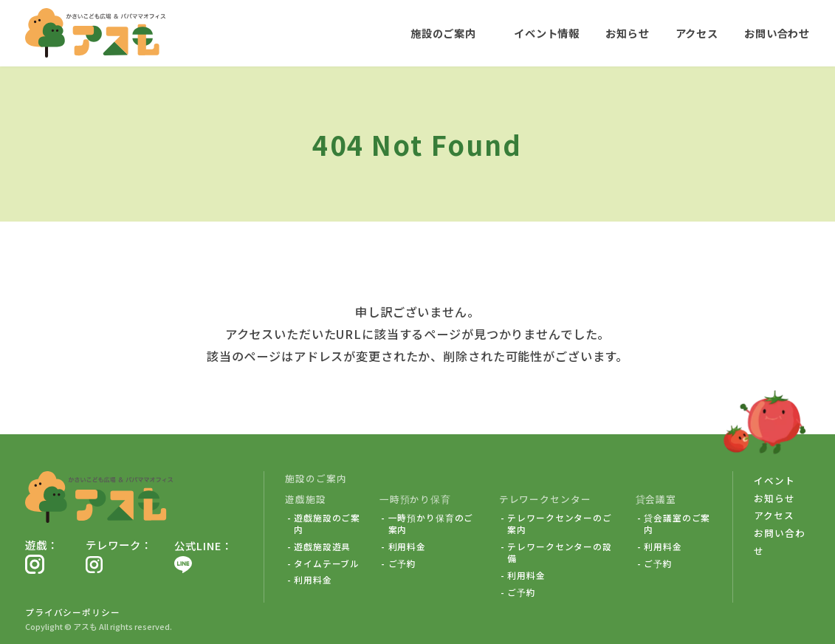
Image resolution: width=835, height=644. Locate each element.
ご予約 (403, 563)
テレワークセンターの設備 (560, 552)
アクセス (696, 33)
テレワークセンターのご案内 (560, 524)
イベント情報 (547, 33)
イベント (774, 480)
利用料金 (313, 580)
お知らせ (627, 33)
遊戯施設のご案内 (327, 524)
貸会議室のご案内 (677, 524)
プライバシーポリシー (73, 612)
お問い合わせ (777, 33)
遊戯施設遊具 (322, 547)
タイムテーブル (327, 563)
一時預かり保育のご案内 (431, 524)
